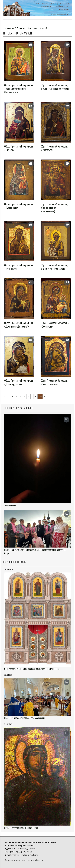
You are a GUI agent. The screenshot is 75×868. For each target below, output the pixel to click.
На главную (9, 28)
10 (40, 397)
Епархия (40, 860)
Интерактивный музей (37, 28)
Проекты (21, 28)
